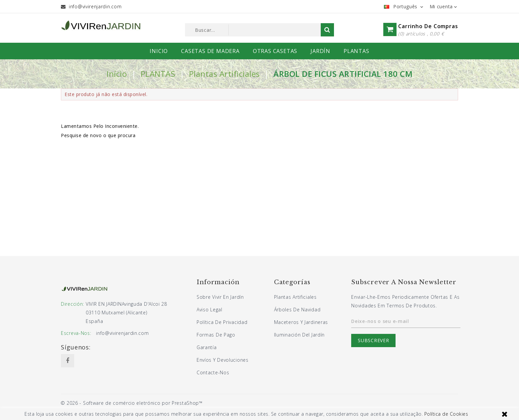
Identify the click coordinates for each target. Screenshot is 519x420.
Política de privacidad (222, 322)
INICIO (159, 51)
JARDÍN (320, 51)
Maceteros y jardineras (301, 322)
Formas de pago (216, 335)
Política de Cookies (446, 414)
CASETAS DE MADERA (210, 51)
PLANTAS (356, 51)
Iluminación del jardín (299, 335)
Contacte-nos (213, 372)
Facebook (68, 361)
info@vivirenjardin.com (95, 6)
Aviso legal (210, 310)
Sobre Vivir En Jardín (220, 297)
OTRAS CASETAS (275, 51)
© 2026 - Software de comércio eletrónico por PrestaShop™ (132, 403)
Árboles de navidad (297, 310)
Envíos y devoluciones (223, 360)
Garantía (207, 347)
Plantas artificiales (295, 297)
